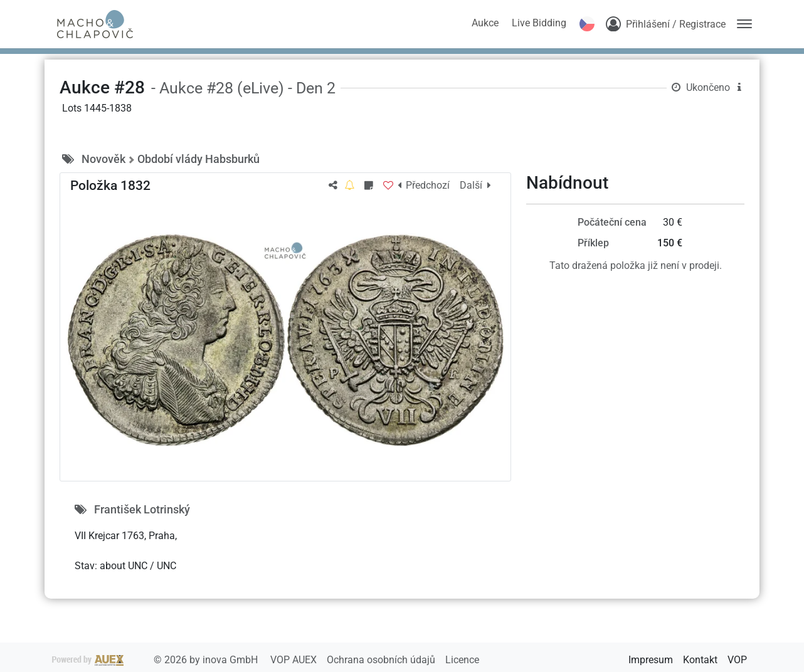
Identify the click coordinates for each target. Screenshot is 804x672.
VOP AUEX (295, 660)
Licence (462, 660)
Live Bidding (539, 23)
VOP (737, 660)
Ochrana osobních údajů (382, 660)
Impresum (651, 660)
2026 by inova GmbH (156, 660)
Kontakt (700, 660)
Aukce (485, 23)
